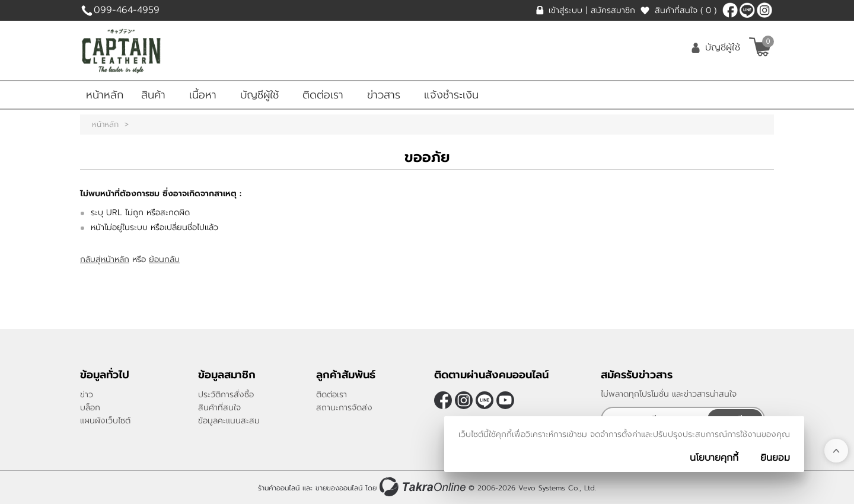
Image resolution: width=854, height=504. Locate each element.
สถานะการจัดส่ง (344, 408)
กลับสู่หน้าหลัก (105, 259)
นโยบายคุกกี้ (714, 458)
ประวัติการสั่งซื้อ (226, 395)
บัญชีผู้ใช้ (723, 47)
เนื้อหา (203, 95)
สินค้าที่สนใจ (686, 10)
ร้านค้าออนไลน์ (279, 488)
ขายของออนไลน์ (339, 488)
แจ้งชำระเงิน (451, 95)
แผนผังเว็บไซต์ (105, 421)
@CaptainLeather (747, 10)
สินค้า (153, 95)
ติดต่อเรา (323, 95)
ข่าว (87, 395)
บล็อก (90, 408)
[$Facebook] (730, 10)
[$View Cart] (760, 47)
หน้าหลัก (105, 95)
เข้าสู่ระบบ (565, 10)
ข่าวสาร (384, 95)
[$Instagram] (764, 10)
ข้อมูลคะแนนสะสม (229, 421)
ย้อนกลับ (164, 259)
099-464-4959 (127, 10)
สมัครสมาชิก (613, 10)
